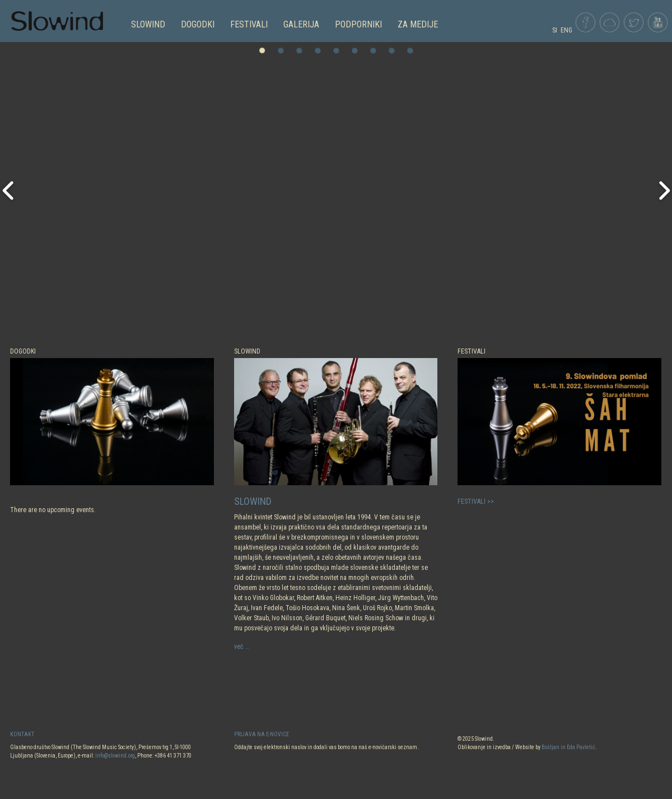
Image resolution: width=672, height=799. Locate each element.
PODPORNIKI (358, 24)
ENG (566, 30)
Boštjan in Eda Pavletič (568, 747)
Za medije (418, 24)
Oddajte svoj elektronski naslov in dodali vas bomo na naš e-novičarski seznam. (326, 747)
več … (242, 647)
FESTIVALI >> (476, 501)
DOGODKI (198, 24)
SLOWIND (148, 24)
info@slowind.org (115, 756)
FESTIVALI (249, 24)
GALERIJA (301, 24)
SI (555, 30)
